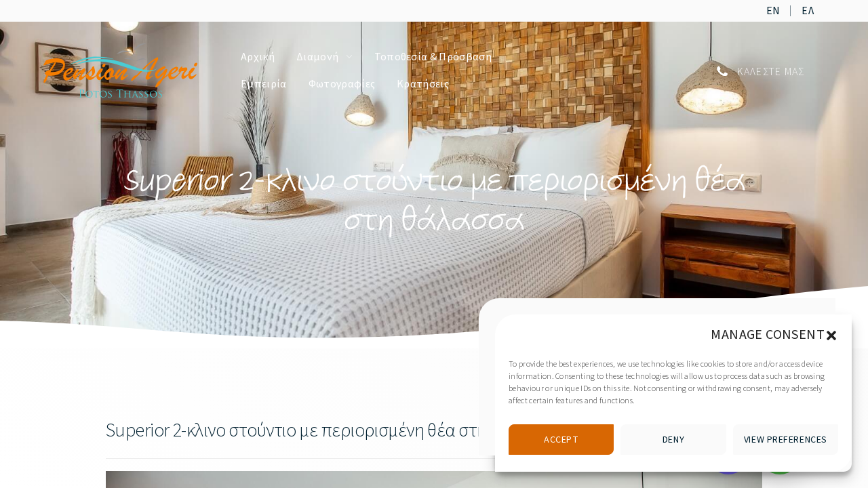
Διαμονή (317, 57)
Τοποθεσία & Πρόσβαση (433, 57)
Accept (561, 440)
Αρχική (258, 57)
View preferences (786, 440)
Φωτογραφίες (342, 84)
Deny (673, 440)
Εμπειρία (264, 84)
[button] (831, 335)
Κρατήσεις (423, 84)
